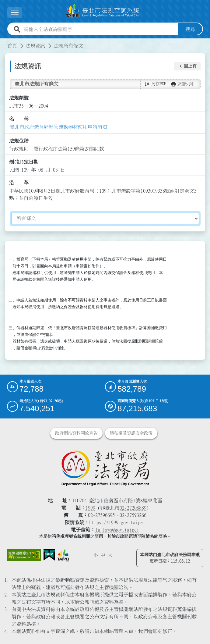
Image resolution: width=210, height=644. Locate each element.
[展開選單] (15, 13)
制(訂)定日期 (24, 162)
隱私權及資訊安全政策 (131, 433)
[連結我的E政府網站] (49, 555)
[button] (187, 66)
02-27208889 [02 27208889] (133, 508)
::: (4, 42)
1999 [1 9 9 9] (90, 508)
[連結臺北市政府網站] (63, 556)
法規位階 (19, 141)
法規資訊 (35, 46)
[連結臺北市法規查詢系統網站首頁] (103, 11)
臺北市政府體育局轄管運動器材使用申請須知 (58, 127)
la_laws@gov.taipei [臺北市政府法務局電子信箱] (117, 530)
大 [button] (110, 555)
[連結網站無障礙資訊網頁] (24, 555)
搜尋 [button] (190, 29)
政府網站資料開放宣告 (76, 433)
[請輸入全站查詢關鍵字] (100, 29)
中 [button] (103, 555)
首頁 (12, 46)
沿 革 (19, 183)
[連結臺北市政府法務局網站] (105, 468)
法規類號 (19, 98)
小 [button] (96, 555)
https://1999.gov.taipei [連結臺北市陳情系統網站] (117, 522)
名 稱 (19, 119)
